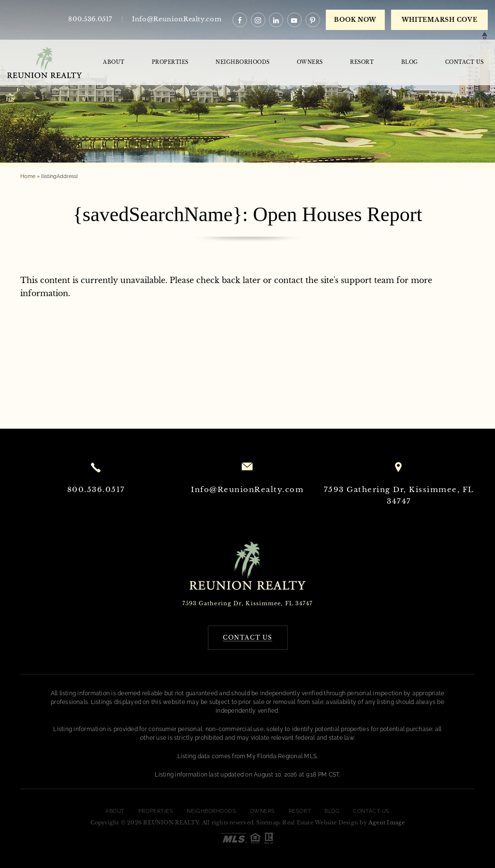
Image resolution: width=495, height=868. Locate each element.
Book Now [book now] (355, 20)
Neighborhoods (243, 62)
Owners (310, 62)
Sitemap (268, 823)
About (114, 62)
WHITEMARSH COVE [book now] (440, 20)
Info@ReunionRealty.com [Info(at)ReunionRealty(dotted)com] (247, 489)
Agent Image (386, 823)
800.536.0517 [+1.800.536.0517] (90, 19)
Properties (170, 62)
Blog (410, 62)
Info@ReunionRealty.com (177, 19)
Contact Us (465, 62)
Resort (362, 62)
